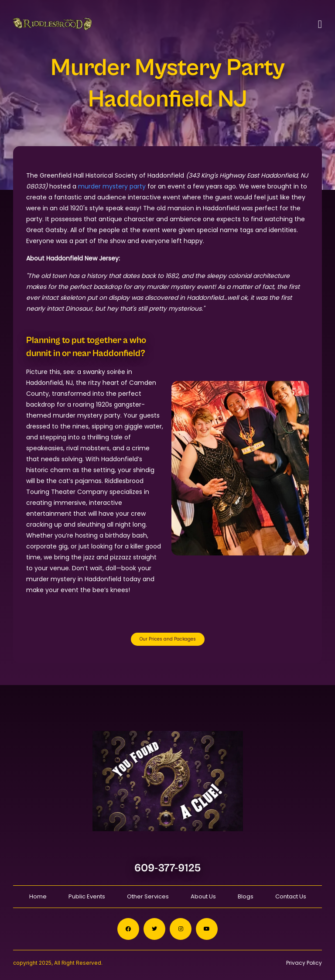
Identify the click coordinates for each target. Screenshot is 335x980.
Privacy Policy (304, 963)
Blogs (246, 896)
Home (38, 896)
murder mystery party (112, 186)
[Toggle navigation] (320, 24)
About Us (203, 896)
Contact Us (291, 896)
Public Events (87, 896)
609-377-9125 (168, 868)
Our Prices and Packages (168, 639)
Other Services (148, 896)
